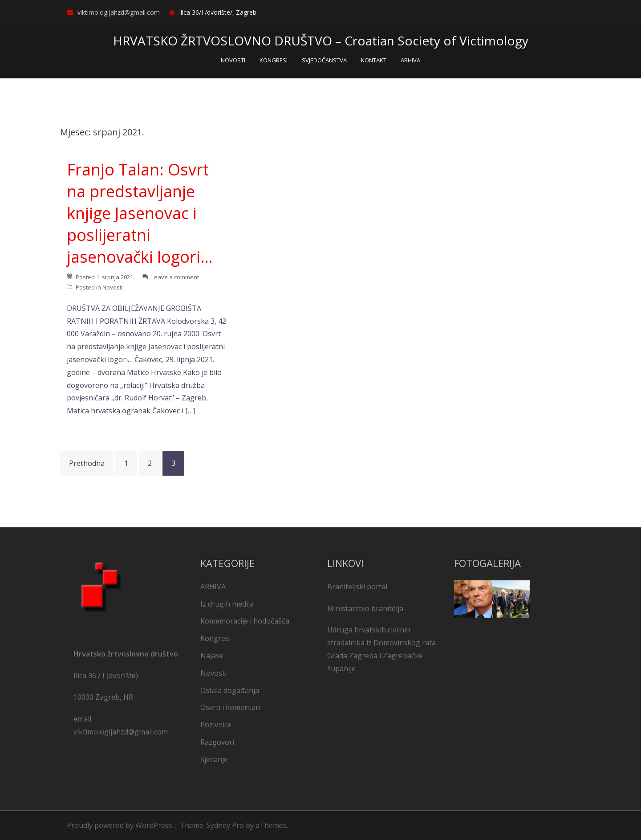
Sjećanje (214, 759)
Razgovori (217, 742)
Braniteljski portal (357, 587)
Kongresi (215, 638)
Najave (212, 656)
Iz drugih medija (227, 604)
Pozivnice (216, 725)
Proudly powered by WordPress (120, 825)
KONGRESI (274, 60)
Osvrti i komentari (230, 707)
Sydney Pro (225, 825)
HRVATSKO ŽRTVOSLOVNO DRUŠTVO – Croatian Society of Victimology (321, 41)
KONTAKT (374, 60)
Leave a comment (175, 277)
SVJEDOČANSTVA (324, 60)
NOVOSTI (233, 60)
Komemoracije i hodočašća (245, 621)
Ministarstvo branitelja (365, 608)
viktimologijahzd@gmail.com (119, 12)
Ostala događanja (230, 690)
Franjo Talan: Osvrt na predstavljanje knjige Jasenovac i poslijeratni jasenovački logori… (140, 213)
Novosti (113, 287)
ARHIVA (410, 60)
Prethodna (87, 463)
